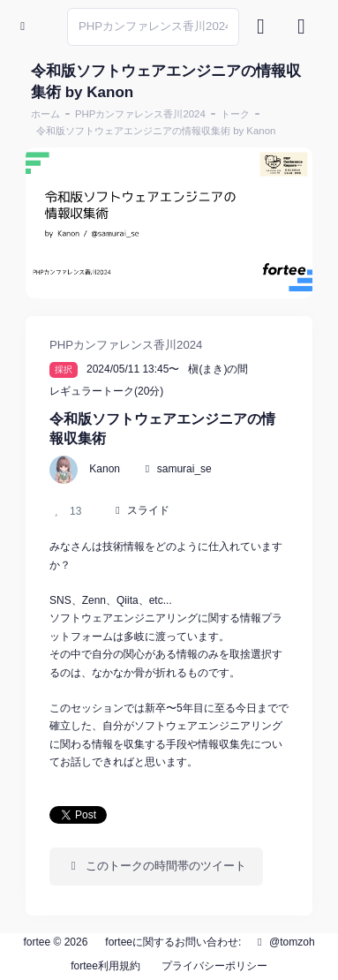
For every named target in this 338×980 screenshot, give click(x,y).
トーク (235, 114)
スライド (148, 510)
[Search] (153, 27)
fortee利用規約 (105, 966)
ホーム (45, 114)
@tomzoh (284, 942)
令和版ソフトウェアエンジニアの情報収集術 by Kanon (156, 131)
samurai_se (184, 469)
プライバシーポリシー (214, 966)
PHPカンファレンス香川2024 (140, 114)
